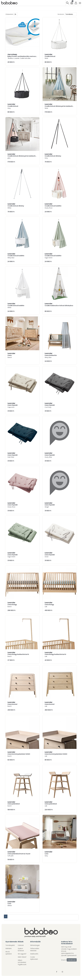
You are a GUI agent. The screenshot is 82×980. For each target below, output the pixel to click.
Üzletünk (21, 945)
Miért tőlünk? (22, 957)
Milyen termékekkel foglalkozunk (22, 962)
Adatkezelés (34, 954)
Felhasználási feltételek (35, 950)
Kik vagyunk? (22, 954)
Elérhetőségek (35, 945)
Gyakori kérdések (21, 950)
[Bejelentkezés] (76, 3)
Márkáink (9, 948)
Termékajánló (10, 945)
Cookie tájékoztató (34, 958)
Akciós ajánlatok (9, 953)
